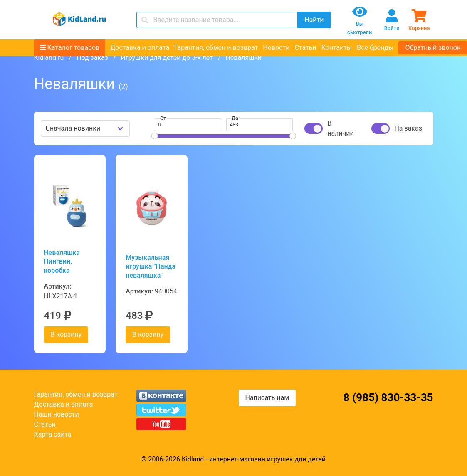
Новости (276, 48)
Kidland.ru (49, 58)
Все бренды (375, 48)
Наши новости (57, 414)
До (235, 118)
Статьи (305, 48)
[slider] (155, 136)
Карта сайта (53, 434)
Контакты (337, 48)
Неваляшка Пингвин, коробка (62, 261)
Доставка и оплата (140, 48)
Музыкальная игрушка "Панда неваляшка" (151, 266)
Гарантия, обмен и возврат (216, 48)
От (163, 118)
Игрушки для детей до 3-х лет (167, 58)
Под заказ (92, 58)
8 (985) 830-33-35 (388, 397)
